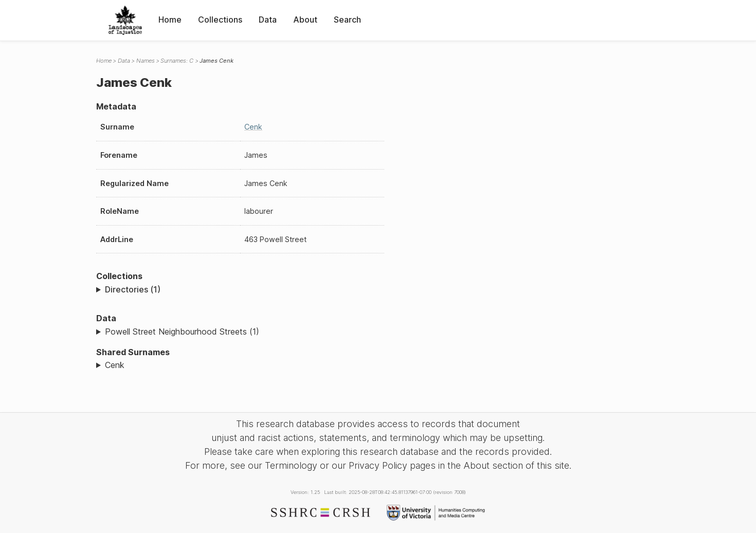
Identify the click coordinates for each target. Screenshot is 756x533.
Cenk (253, 127)
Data (268, 20)
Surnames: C (177, 61)
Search (347, 20)
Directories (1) (133, 289)
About (305, 20)
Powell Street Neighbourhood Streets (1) (182, 332)
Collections (220, 20)
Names (146, 61)
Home (170, 20)
